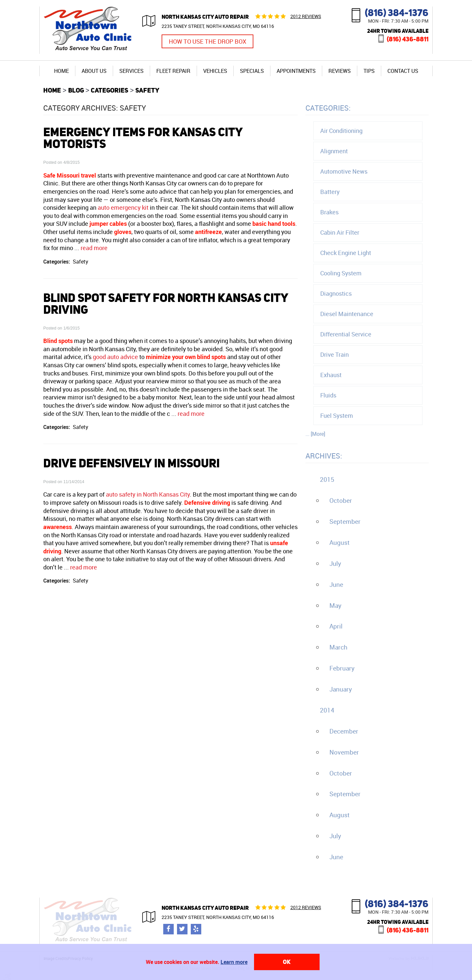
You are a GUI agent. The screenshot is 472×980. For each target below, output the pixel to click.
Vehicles (215, 71)
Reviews (340, 71)
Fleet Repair (173, 71)
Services (131, 71)
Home (61, 71)
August (340, 543)
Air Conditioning (341, 131)
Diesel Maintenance (347, 314)
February (342, 668)
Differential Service (346, 334)
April (336, 626)
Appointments (296, 71)
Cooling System (341, 273)
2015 (327, 479)
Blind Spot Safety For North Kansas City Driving (166, 304)
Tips (369, 71)
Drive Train (334, 354)
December (344, 731)
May (335, 606)
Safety (147, 90)
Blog (76, 90)
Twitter (182, 929)
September (345, 522)
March (338, 647)
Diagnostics (336, 293)
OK (287, 962)
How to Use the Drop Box (207, 41)
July (335, 564)
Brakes (329, 212)
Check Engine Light (346, 253)
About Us (94, 71)
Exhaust (331, 375)
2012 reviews (306, 16)
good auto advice (115, 357)
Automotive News (344, 171)
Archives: (324, 456)
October (341, 501)
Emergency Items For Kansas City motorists (143, 138)
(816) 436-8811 (408, 39)
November (344, 752)
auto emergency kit (123, 207)
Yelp (196, 929)
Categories (109, 90)
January (341, 689)
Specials (252, 71)
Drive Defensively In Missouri (131, 463)
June (336, 585)
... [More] (315, 434)
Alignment (334, 151)
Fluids (328, 395)
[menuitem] (61, 71)
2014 (327, 710)
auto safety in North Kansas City (148, 494)
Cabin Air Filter (340, 232)
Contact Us (403, 71)
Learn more (234, 962)
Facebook (168, 929)
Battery (330, 192)
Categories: (328, 108)
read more (94, 248)
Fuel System (337, 415)
